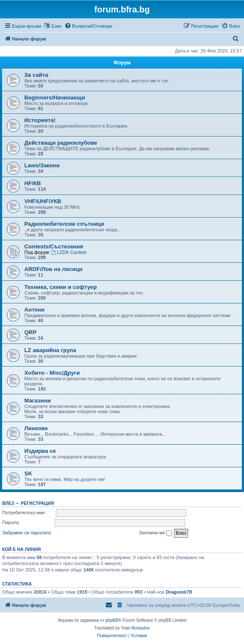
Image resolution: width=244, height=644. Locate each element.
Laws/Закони (42, 165)
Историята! (40, 120)
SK (28, 474)
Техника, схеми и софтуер (61, 287)
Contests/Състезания (54, 246)
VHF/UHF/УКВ (43, 201)
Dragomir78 (179, 592)
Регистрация (38, 503)
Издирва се (40, 451)
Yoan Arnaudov (135, 628)
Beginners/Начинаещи (55, 98)
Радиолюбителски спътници (64, 224)
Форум (122, 63)
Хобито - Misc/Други (52, 373)
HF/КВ (33, 183)
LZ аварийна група (50, 350)
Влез (8, 503)
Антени (34, 310)
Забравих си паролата (26, 533)
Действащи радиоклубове (61, 143)
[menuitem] (89, 26)
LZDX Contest (69, 252)
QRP (30, 332)
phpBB (112, 620)
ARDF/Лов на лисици (53, 269)
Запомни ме (155, 533)
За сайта (36, 75)
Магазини (38, 401)
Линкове (36, 428)
